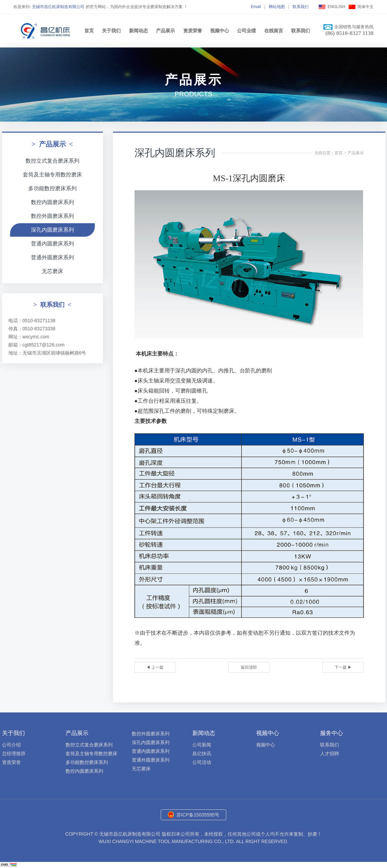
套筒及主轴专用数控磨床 (52, 175)
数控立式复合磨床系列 (52, 161)
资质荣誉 (193, 31)
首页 (89, 31)
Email (256, 7)
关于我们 (111, 31)
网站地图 (277, 7)
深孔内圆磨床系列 (52, 230)
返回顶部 (249, 667)
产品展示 (165, 31)
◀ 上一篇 (155, 667)
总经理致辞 (14, 754)
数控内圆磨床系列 (52, 202)
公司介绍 (11, 745)
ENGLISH (336, 7)
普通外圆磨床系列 (52, 257)
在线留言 (274, 31)
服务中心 (332, 733)
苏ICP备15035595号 (198, 815)
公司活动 (202, 762)
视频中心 (220, 31)
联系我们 (301, 7)
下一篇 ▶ (343, 667)
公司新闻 (202, 745)
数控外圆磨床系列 (52, 216)
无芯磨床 (52, 271)
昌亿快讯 (202, 754)
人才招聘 (330, 754)
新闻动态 (139, 31)
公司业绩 (246, 31)
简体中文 (365, 7)
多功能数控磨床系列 (52, 188)
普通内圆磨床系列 (52, 244)
